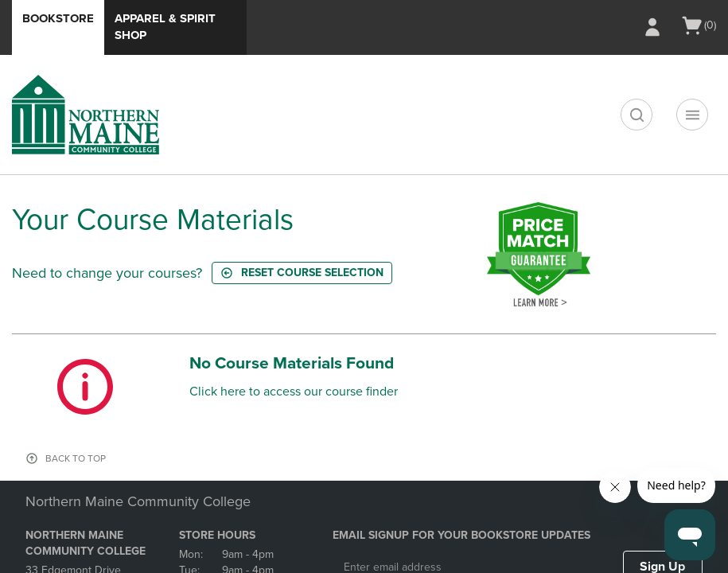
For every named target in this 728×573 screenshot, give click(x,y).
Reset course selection (302, 273)
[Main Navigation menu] (692, 115)
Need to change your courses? (107, 273)
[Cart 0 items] (698, 25)
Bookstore (58, 18)
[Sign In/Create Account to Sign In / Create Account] (652, 27)
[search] (637, 115)
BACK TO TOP (76, 458)
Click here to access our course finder (294, 392)
